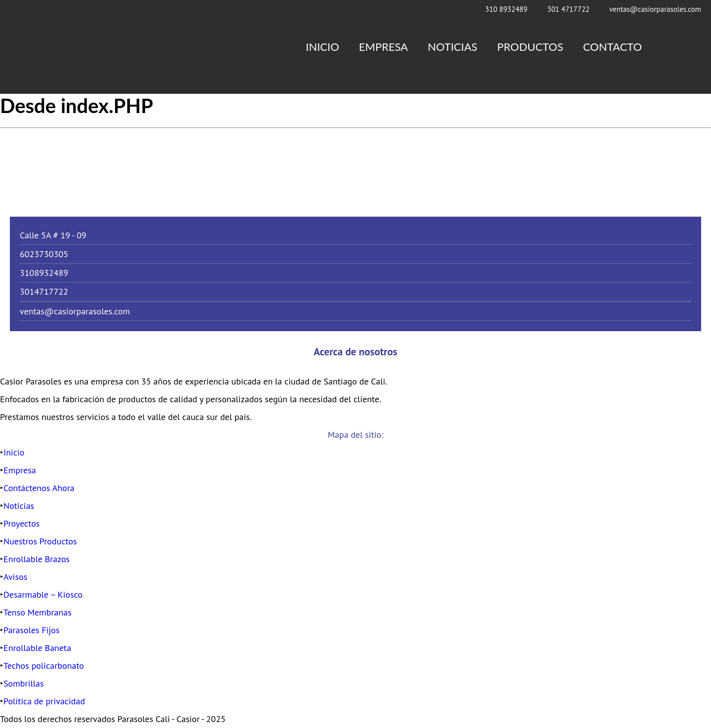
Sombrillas (24, 683)
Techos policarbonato (44, 666)
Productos (530, 47)
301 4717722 (568, 9)
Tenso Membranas (38, 612)
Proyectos (21, 523)
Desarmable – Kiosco (43, 594)
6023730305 (44, 254)
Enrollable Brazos (37, 559)
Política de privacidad (44, 701)
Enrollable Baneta (37, 648)
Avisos (15, 577)
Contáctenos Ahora (39, 488)
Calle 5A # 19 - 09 (53, 235)
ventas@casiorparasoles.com (655, 9)
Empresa (383, 47)
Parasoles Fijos (32, 630)
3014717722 (44, 291)
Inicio (322, 47)
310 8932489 (506, 9)
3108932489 (44, 273)
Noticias (453, 47)
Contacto (612, 47)
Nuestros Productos (40, 541)
